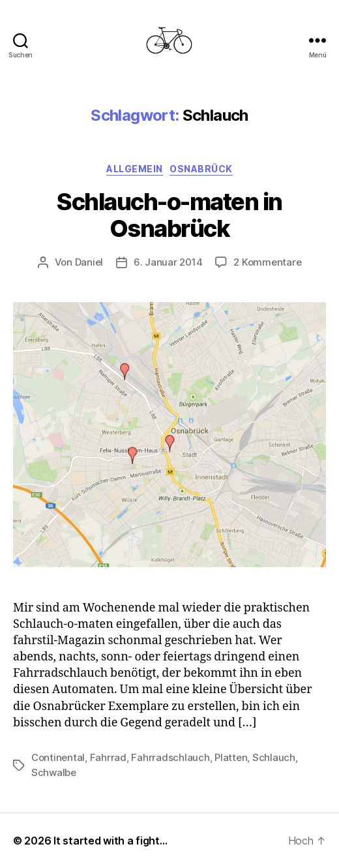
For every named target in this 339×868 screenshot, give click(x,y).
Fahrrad (108, 757)
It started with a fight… (111, 841)
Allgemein (135, 169)
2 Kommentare (267, 262)
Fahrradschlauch (170, 757)
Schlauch (274, 757)
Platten (231, 757)
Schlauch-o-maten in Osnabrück (169, 215)
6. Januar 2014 (168, 262)
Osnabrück (201, 169)
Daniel (89, 262)
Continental (58, 757)
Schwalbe (54, 772)
